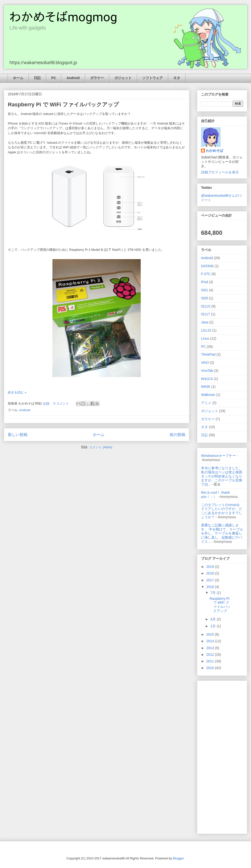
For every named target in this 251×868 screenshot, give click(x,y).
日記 (37, 78)
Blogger (178, 858)
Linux (205, 338)
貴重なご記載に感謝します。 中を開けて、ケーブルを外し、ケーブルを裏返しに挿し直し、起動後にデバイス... (222, 533)
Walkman (208, 395)
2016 (211, 587)
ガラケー (97, 78)
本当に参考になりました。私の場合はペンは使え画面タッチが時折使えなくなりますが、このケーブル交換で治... (222, 476)
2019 (211, 567)
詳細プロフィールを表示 (220, 172)
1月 (213, 626)
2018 (211, 573)
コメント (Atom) (101, 447)
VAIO (205, 363)
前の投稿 (177, 435)
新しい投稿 (18, 435)
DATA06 (207, 266)
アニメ (206, 403)
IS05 (205, 298)
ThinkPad (208, 354)
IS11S (206, 306)
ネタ (177, 78)
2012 (211, 655)
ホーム (18, 78)
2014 (211, 641)
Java (205, 322)
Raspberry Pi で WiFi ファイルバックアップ (63, 105)
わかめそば (214, 151)
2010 (211, 668)
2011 (211, 661)
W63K (206, 387)
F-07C (206, 274)
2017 (211, 580)
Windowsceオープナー (218, 456)
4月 (213, 619)
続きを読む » (17, 392)
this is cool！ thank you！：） (215, 495)
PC (54, 78)
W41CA (207, 379)
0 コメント (61, 403)
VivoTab (207, 371)
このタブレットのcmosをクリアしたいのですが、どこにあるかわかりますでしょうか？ (222, 511)
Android (73, 78)
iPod (204, 282)
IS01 (205, 290)
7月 (213, 593)
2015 (211, 634)
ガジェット (123, 78)
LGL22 (206, 330)
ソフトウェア (152, 78)
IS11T (206, 314)
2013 (211, 648)
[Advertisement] (222, 756)
